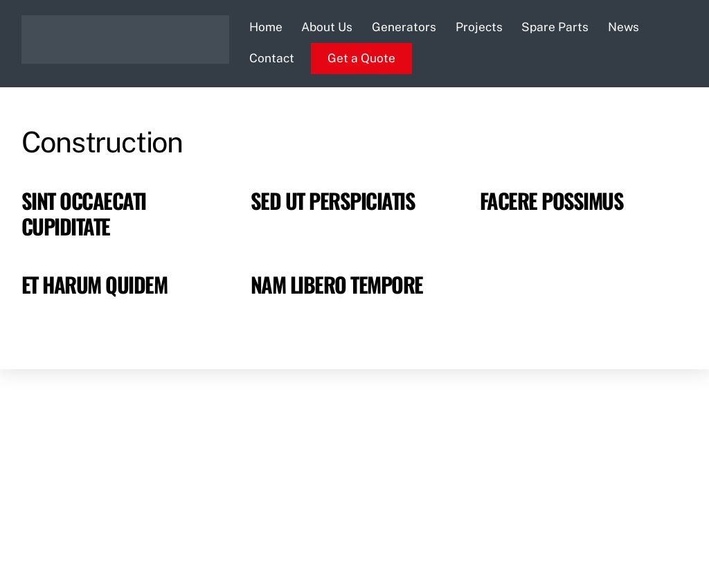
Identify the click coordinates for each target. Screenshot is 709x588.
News (623, 27)
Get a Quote (361, 58)
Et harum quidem (94, 284)
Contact (272, 58)
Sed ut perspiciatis (333, 201)
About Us (327, 27)
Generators (404, 27)
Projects (479, 27)
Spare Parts (555, 27)
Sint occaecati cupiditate (84, 213)
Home (266, 27)
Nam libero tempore (337, 284)
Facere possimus (551, 201)
